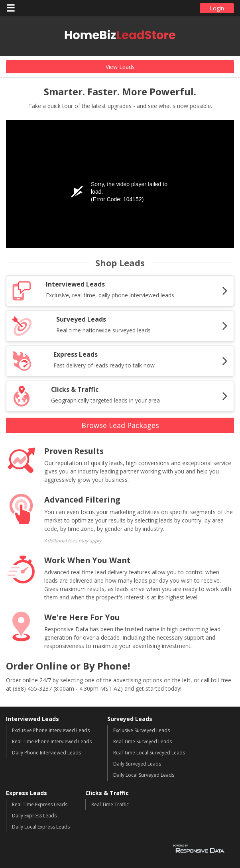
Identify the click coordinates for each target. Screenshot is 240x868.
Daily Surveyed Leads (137, 764)
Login (217, 8)
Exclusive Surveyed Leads (142, 730)
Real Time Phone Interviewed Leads (52, 741)
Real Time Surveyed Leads (143, 741)
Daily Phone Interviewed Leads (46, 753)
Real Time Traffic (110, 804)
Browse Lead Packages (120, 425)
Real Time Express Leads (40, 804)
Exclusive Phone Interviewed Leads (51, 730)
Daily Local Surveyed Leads (144, 775)
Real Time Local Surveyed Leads (149, 753)
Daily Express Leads (34, 816)
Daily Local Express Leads (41, 827)
